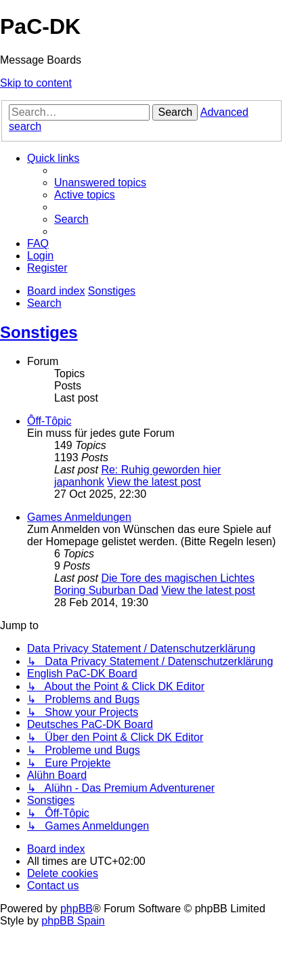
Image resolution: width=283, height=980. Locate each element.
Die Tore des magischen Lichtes (178, 578)
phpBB (77, 909)
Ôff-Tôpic (49, 421)
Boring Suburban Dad (106, 590)
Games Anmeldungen (79, 517)
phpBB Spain (73, 921)
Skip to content (36, 83)
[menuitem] (100, 183)
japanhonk (79, 482)
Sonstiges (39, 332)
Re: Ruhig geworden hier (161, 470)
